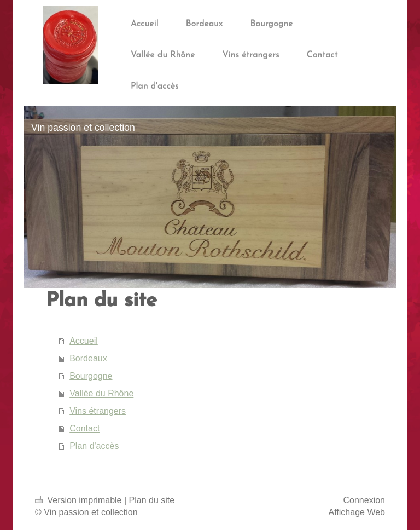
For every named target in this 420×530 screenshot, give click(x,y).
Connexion (364, 500)
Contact (84, 428)
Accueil (84, 341)
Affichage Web (357, 512)
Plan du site (152, 500)
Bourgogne (91, 376)
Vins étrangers (98, 411)
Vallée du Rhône (101, 393)
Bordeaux (88, 358)
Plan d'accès (94, 446)
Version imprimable (80, 500)
